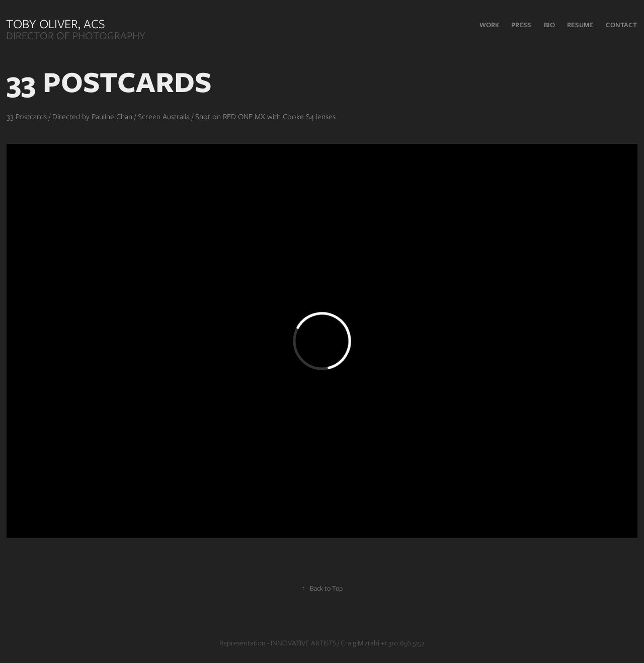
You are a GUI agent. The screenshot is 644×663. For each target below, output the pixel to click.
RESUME (580, 25)
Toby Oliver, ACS (57, 24)
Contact (621, 25)
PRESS (521, 25)
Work (489, 25)
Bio (549, 25)
